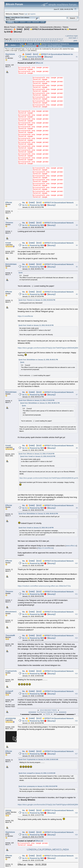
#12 (76, 614)
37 (25, 41)
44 (41, 41)
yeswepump (11, 718)
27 (62, 39)
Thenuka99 (10, 635)
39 (30, 41)
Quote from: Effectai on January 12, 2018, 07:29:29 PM (36, 400)
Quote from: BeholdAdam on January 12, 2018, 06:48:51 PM (38, 360)
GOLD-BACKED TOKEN (48, 710)
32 (14, 41)
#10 (76, 563)
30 (10, 41)
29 (7, 41)
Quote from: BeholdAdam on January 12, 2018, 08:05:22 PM (38, 514)
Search (23, 22)
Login (29, 22)
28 (5, 41)
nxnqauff (9, 691)
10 (24, 39)
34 (19, 41)
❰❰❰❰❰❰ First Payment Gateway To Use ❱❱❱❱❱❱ (47, 712)
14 (33, 39)
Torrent (12, 19)
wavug (8, 810)
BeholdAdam (11, 264)
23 (53, 39)
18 (42, 39)
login (26, 14)
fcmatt (8, 243)
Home (10, 22)
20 (46, 39)
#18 (76, 813)
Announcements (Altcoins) (50, 27)
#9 (77, 508)
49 (53, 41)
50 (55, 41)
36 (23, 41)
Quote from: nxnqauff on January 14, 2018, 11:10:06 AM (37, 773)
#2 (77, 205)
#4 (77, 245)
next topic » (73, 38)
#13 (76, 638)
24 (55, 39)
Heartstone (10, 54)
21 (49, 39)
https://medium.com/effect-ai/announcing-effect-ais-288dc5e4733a (44, 586)
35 (21, 41)
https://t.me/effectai (25, 316)
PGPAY (48, 714)
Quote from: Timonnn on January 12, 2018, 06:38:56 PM (37, 300)
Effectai (9, 202)
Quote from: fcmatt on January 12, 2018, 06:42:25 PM (36, 325)
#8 (77, 448)
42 (37, 41)
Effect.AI (39, 63)
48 (50, 41)
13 (31, 39)
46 (46, 41)
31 (12, 41)
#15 (76, 694)
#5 (77, 267)
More (42, 22)
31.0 (7, 19)
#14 (76, 674)
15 (35, 39)
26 (60, 39)
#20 (76, 858)
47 (48, 41)
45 (44, 41)
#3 (77, 225)
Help (17, 22)
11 (26, 39)
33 (16, 41)
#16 (76, 721)
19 (44, 39)
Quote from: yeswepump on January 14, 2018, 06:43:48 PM (38, 786)
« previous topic (72, 36)
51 (57, 41)
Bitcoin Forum (10, 27)
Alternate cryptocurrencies (28, 27)
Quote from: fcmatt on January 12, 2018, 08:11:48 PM (36, 528)
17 (40, 39)
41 (34, 41)
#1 (77, 57)
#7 (77, 395)
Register (36, 22)
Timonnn (9, 223)
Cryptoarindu (11, 671)
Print (75, 41)
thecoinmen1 (11, 612)
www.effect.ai (71, 546)
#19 (76, 835)
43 (39, 41)
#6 (77, 294)
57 (61, 41)
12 (28, 39)
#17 (76, 754)
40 (32, 41)
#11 (76, 594)
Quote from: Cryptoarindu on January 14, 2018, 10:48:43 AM (38, 760)
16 (37, 39)
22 (51, 39)
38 (28, 41)
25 (58, 39)
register (33, 14)
